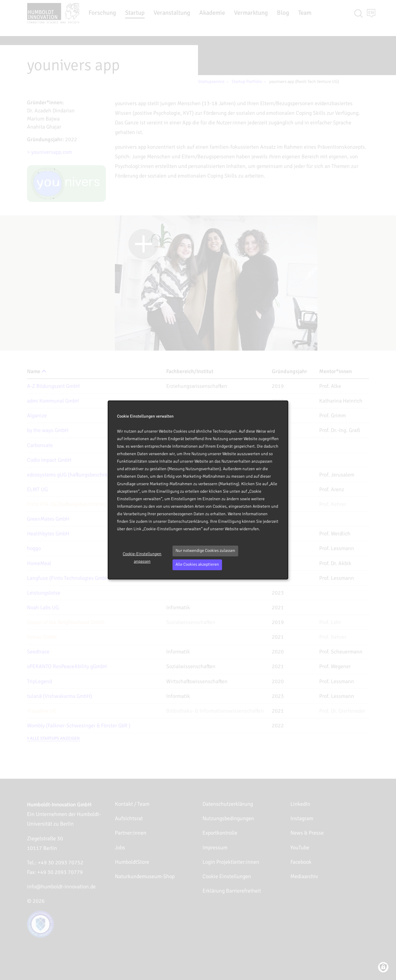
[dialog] (198, 490)
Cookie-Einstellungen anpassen (142, 558)
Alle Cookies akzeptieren (197, 564)
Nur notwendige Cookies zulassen (205, 551)
